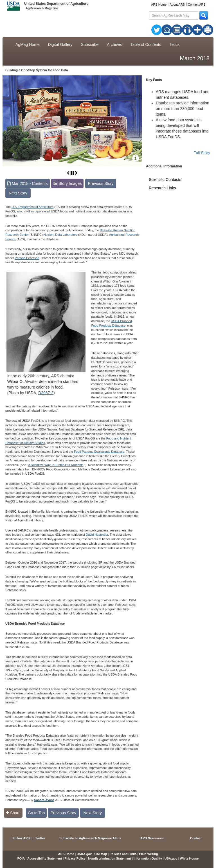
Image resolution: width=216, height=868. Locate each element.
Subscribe (90, 44)
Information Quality (148, 858)
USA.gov (171, 858)
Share (13, 813)
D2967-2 (46, 393)
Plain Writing (148, 854)
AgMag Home (28, 44)
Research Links (162, 188)
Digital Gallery (60, 44)
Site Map (101, 854)
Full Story (202, 153)
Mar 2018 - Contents (28, 183)
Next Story (18, 193)
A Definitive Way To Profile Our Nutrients (56, 465)
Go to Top (36, 813)
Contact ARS (197, 5)
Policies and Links (123, 854)
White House (189, 858)
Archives (114, 44)
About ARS (177, 5)
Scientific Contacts (165, 180)
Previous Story (101, 183)
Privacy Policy (75, 858)
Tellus (175, 44)
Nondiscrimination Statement (110, 858)
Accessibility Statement (45, 858)
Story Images (67, 183)
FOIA (21, 858)
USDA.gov (84, 854)
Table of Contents (146, 44)
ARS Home (159, 5)
